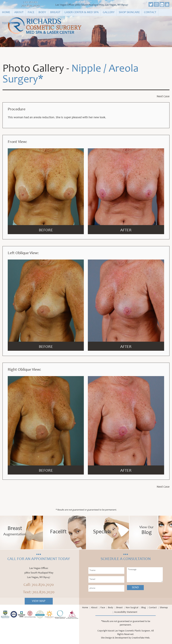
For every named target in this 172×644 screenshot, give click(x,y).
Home (6, 12)
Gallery (109, 12)
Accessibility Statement (126, 612)
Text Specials (12, 23)
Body (42, 12)
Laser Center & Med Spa (82, 12)
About (19, 12)
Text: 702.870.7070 (39, 592)
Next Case (163, 97)
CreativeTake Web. (141, 638)
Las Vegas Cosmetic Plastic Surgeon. (133, 631)
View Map (39, 601)
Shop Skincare (129, 12)
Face (31, 12)
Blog (144, 608)
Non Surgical (132, 608)
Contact (150, 12)
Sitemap (164, 608)
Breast (55, 12)
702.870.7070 (31, 6)
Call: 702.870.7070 (39, 585)
